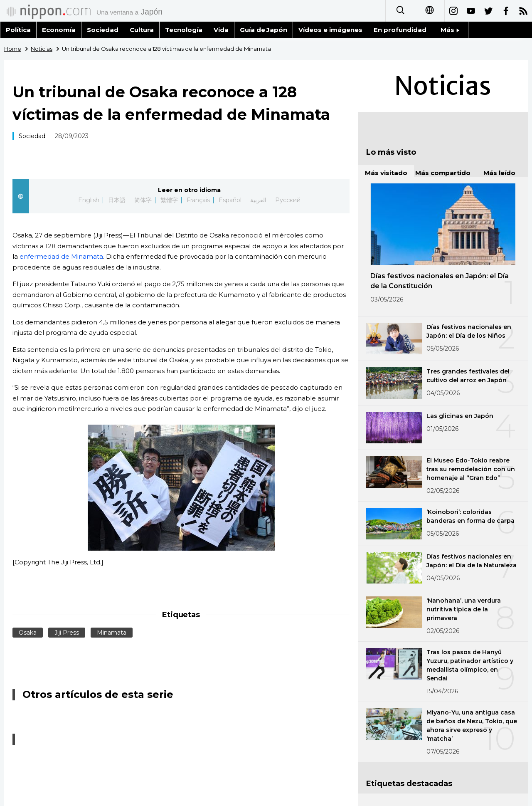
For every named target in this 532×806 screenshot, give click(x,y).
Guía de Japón (264, 30)
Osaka (28, 633)
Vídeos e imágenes (330, 30)
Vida (221, 30)
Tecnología (184, 30)
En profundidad (400, 30)
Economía (59, 30)
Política (18, 30)
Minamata (112, 633)
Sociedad (103, 30)
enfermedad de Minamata (61, 256)
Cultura (142, 30)
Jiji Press (67, 633)
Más (450, 30)
